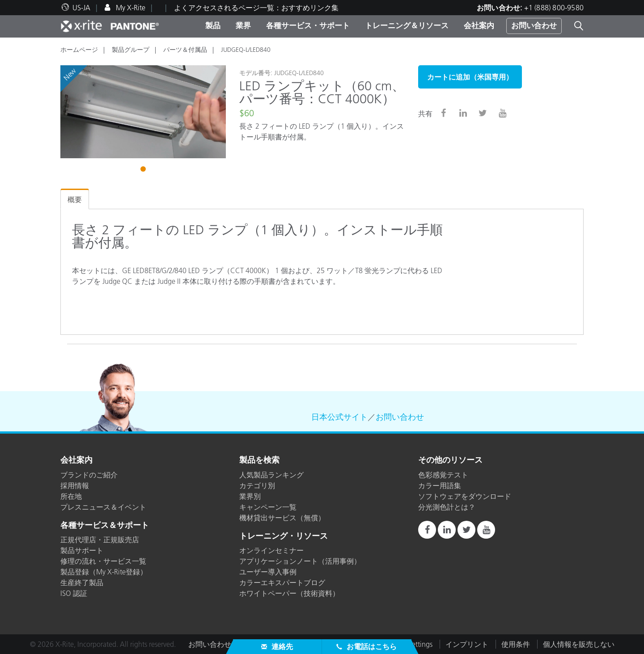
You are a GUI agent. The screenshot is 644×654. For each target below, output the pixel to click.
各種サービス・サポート (308, 25)
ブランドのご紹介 (89, 475)
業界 (243, 25)
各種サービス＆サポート (105, 526)
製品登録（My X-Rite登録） (104, 572)
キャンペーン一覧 (268, 507)
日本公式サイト (339, 417)
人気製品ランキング (271, 475)
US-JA (81, 8)
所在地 (71, 496)
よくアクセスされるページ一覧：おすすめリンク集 (256, 8)
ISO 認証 (74, 593)
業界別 (250, 496)
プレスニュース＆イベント (103, 507)
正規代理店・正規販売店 (100, 540)
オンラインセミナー (271, 550)
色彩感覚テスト (443, 475)
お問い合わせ (534, 25)
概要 (75, 199)
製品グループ (131, 50)
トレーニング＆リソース (407, 25)
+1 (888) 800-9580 (554, 8)
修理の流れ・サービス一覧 (103, 561)
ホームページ (79, 50)
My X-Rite (130, 8)
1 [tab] (144, 170)
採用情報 (75, 485)
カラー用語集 (440, 485)
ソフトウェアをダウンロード (465, 496)
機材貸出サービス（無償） (282, 518)
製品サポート (82, 550)
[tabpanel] (143, 112)
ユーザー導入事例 (268, 572)
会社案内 (479, 25)
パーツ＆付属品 (185, 50)
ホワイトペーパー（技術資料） (289, 593)
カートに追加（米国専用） (470, 77)
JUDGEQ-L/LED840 (246, 50)
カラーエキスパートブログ (282, 582)
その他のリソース (450, 460)
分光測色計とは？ (447, 507)
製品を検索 (259, 460)
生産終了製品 (82, 582)
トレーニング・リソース (284, 536)
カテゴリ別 (257, 485)
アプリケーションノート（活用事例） (300, 561)
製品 (213, 25)
